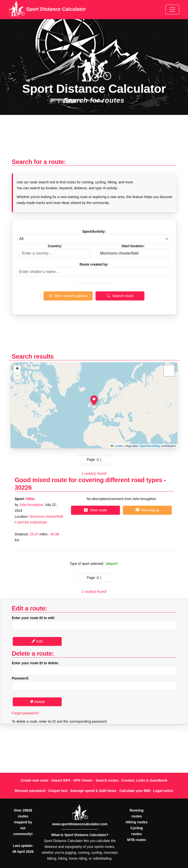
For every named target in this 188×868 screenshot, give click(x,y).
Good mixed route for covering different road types (88, 480)
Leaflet (117, 446)
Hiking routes (136, 822)
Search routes (107, 780)
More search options (68, 296)
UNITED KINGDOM (32, 522)
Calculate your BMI (135, 791)
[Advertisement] (94, 139)
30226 (23, 488)
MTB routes (137, 840)
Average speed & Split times (93, 791)
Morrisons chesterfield (46, 516)
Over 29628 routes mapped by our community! (23, 822)
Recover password (30, 791)
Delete (37, 702)
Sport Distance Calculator (47, 10)
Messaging (147, 510)
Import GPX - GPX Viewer (72, 780)
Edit (37, 641)
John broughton (31, 505)
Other (30, 499)
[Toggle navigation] (172, 10)
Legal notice (163, 791)
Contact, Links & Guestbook (144, 780)
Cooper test (58, 791)
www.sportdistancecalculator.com (80, 824)
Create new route (35, 780)
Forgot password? (25, 713)
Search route (120, 296)
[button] (94, 400)
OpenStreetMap (150, 446)
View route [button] (95, 510)
